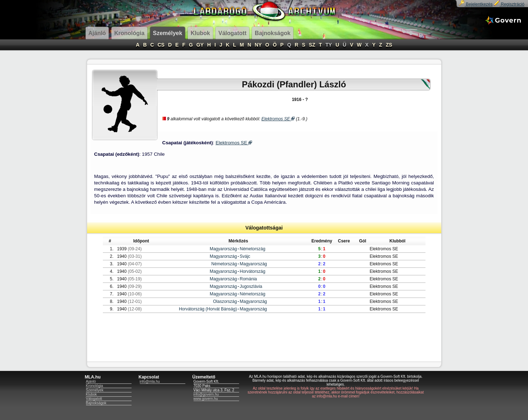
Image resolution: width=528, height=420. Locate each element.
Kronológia (95, 386)
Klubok (92, 394)
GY (200, 45)
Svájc (245, 256)
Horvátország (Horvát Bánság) (208, 309)
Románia (248, 279)
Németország (253, 249)
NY (258, 45)
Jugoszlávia (251, 286)
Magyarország (223, 249)
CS (161, 45)
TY (329, 45)
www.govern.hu (206, 399)
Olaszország (225, 301)
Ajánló (91, 382)
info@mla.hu (150, 382)
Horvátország (253, 271)
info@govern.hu (206, 394)
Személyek (95, 390)
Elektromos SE (278, 119)
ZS (389, 45)
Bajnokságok (96, 403)
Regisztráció (509, 4)
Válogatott (94, 399)
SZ (312, 45)
